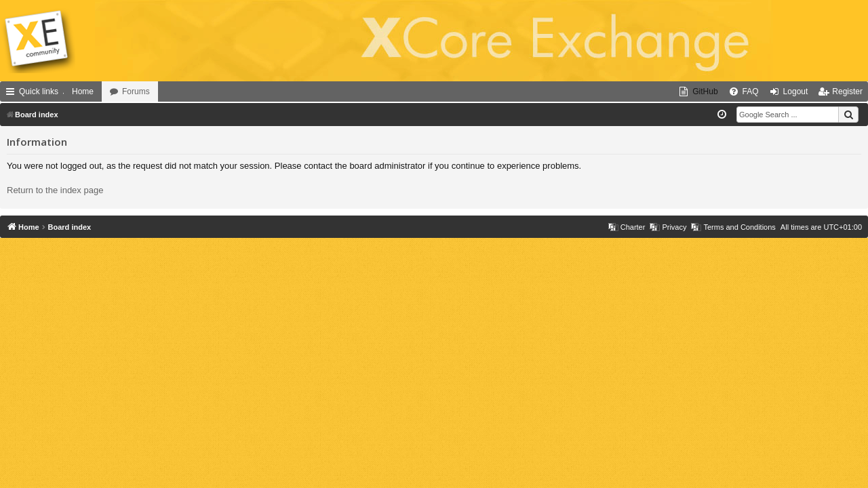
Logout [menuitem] (796, 91)
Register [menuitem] (847, 91)
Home (83, 91)
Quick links (39, 91)
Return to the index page (55, 190)
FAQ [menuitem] (751, 91)
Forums (136, 91)
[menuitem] (698, 91)
